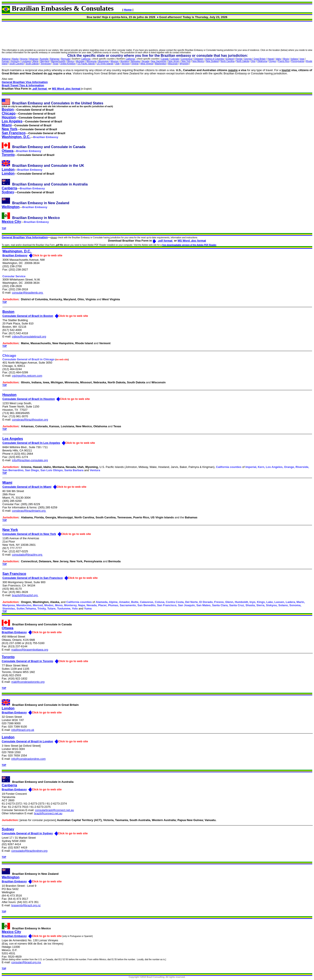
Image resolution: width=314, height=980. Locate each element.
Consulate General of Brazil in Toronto (28, 661)
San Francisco (14, 133)
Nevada (145, 61)
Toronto (8, 155)
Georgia (248, 59)
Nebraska (135, 61)
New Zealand (212, 61)
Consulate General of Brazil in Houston (29, 399)
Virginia (135, 64)
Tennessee (46, 64)
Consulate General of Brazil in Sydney (27, 833)
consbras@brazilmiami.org (29, 511)
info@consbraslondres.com (28, 759)
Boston (8, 109)
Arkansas (34, 59)
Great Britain (260, 59)
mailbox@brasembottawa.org (30, 650)
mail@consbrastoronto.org (28, 682)
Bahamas (55, 59)
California (86, 59)
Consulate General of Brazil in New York (29, 534)
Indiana (294, 59)
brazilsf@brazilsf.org (25, 595)
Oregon (273, 61)
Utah (117, 64)
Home (128, 10)
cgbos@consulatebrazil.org (29, 336)
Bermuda (66, 59)
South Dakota (32, 64)
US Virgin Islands (105, 64)
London (8, 169)
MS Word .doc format (66, 89)
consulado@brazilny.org (27, 555)
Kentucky (15, 61)
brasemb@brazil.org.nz (26, 905)
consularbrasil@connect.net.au (54, 810)
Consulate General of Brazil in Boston (28, 316)
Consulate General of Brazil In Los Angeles (31, 443)
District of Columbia (215, 59)
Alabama (6, 59)
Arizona (24, 59)
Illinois (286, 59)
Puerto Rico (284, 61)
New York (186, 61)
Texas (55, 64)
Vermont (125, 64)
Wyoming (184, 64)
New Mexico (198, 61)
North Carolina (227, 61)
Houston (9, 117)
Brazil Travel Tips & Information (23, 85)
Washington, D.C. (16, 137)
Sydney (8, 192)
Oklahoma (262, 61)
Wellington (11, 207)
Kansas (5, 61)
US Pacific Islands (86, 64)
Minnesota (91, 61)
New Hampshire (159, 61)
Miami (7, 125)
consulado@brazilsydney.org (29, 851)
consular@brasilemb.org (28, 293)
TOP (4, 228)
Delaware (199, 59)
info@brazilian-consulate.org (30, 460)
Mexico (71, 61)
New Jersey (174, 61)
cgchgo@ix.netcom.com (27, 376)
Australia (44, 59)
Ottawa (8, 151)
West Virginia (147, 64)
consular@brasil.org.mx (26, 962)
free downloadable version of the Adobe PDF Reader (189, 245)
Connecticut (187, 59)
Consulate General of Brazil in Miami (27, 487)
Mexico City (11, 222)
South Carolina (17, 64)
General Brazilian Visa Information (25, 82)
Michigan (80, 61)
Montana (125, 61)
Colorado (175, 59)
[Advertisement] (157, 35)
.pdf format (40, 89)
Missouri (114, 61)
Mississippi (104, 61)
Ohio (253, 61)
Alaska (15, 59)
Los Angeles (12, 121)
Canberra (9, 188)
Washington (160, 64)
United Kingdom (68, 64)
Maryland (45, 61)
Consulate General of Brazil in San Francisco (33, 578)
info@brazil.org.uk (23, 730)
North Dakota (243, 61)
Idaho (278, 59)
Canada (165, 59)
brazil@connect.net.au (48, 813)
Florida (239, 59)
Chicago (9, 113)
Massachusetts (58, 61)
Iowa (302, 59)
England (230, 59)
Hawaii (271, 59)
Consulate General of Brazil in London (27, 741)
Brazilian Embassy (15, 255)
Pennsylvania (298, 61)
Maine (36, 61)
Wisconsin (173, 64)
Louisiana (26, 61)
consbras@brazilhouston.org (30, 420)
